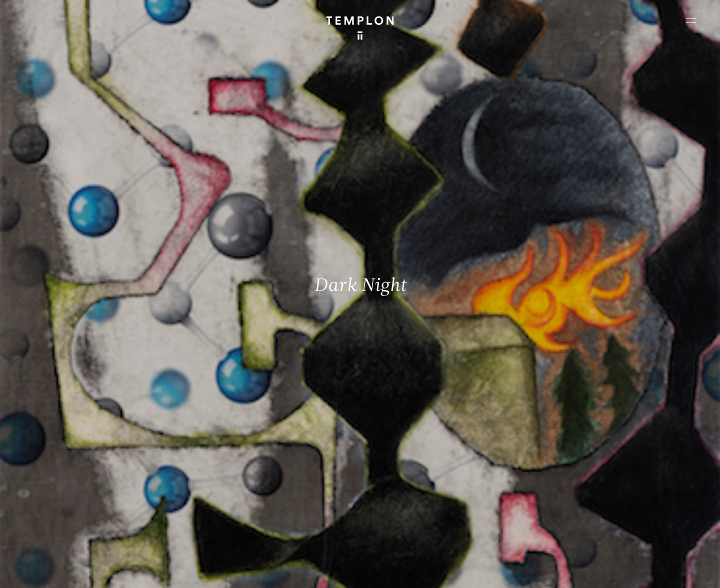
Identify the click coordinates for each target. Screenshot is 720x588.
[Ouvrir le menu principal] (691, 20)
